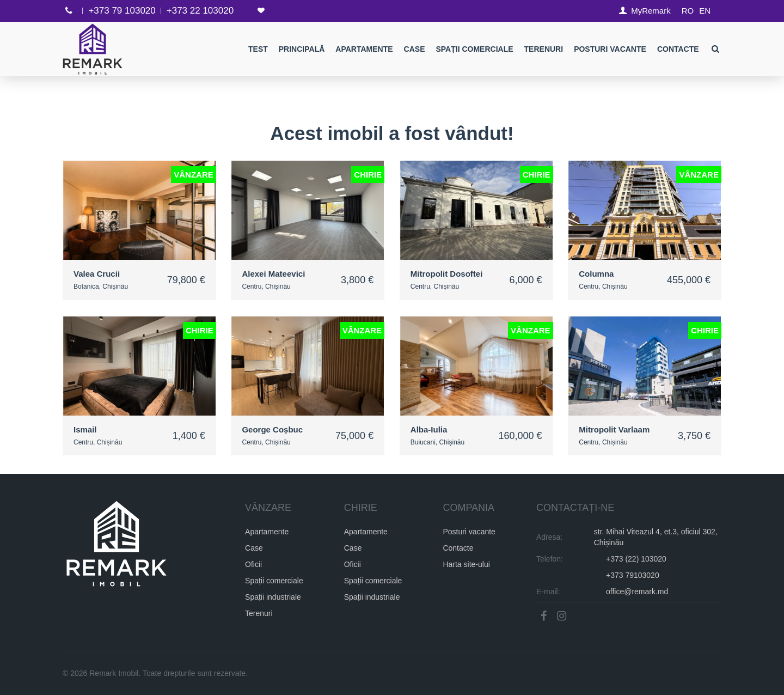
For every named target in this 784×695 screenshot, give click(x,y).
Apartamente (365, 49)
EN (705, 11)
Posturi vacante (469, 532)
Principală (302, 49)
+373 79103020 (633, 575)
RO (688, 11)
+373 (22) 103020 (636, 559)
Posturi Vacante (611, 49)
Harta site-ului (466, 564)
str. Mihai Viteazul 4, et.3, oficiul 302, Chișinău (656, 537)
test (258, 49)
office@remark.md (637, 592)
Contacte (678, 49)
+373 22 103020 (200, 11)
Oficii (253, 564)
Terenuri (544, 49)
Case (415, 49)
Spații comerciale (475, 49)
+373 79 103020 (122, 11)
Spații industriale (273, 597)
